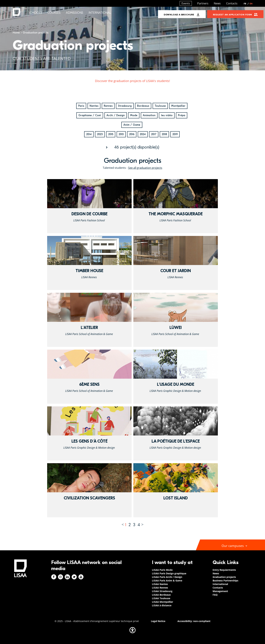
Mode (134, 115)
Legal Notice (158, 621)
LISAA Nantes (160, 584)
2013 (121, 134)
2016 (132, 134)
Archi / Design (116, 115)
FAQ (215, 595)
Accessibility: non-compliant (194, 621)
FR (246, 4)
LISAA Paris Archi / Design (167, 577)
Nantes (94, 106)
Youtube (81, 577)
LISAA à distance (162, 605)
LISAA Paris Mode (162, 570)
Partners (203, 3)
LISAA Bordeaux (161, 595)
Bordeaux (143, 106)
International (100, 13)
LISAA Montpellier (162, 602)
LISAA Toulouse (161, 598)
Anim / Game (132, 125)
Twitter (74, 577)
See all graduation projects (145, 168)
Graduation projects (224, 577)
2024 (143, 134)
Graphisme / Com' (90, 115)
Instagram (61, 577)
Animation (149, 115)
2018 (164, 134)
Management (220, 591)
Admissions (75, 13)
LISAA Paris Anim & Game (167, 580)
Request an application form (232, 15)
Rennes (108, 106)
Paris (81, 106)
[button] (132, 630)
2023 (100, 134)
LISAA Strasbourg (162, 591)
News (217, 3)
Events (186, 3)
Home (16, 33)
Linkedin (67, 577)
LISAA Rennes (160, 588)
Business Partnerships (225, 580)
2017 (154, 134)
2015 (111, 134)
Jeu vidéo (167, 115)
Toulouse (160, 106)
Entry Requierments (224, 570)
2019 (175, 134)
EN (251, 4)
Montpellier (178, 106)
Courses (54, 13)
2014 (89, 134)
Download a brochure (179, 15)
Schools (35, 13)
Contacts (232, 3)
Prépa (182, 115)
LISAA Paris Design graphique (169, 573)
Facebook (54, 577)
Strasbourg (125, 106)
